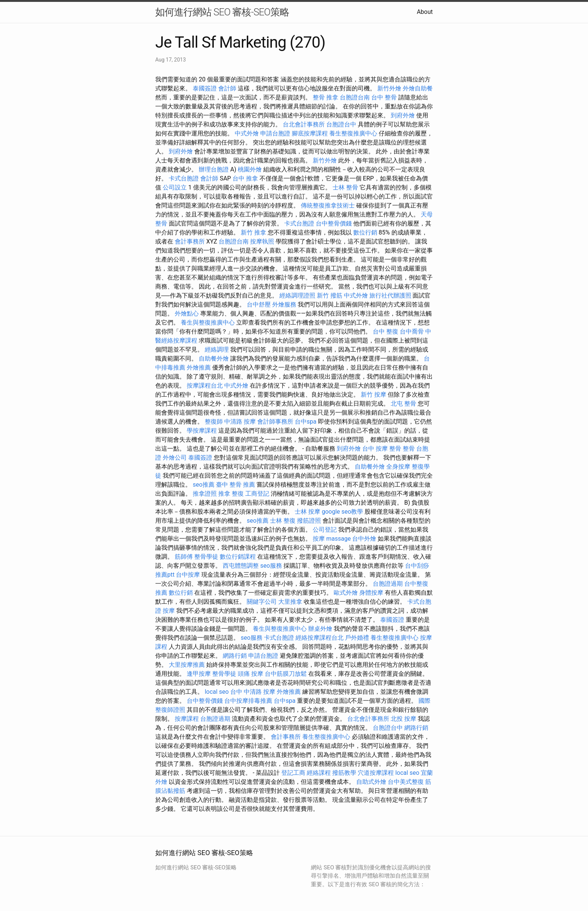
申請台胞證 (275, 133)
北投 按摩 (403, 719)
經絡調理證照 (297, 295)
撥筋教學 (344, 773)
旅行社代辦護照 (390, 295)
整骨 (409, 449)
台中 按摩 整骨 (382, 449)
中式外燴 (247, 133)
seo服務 (271, 566)
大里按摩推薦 (187, 665)
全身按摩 (398, 467)
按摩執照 (262, 241)
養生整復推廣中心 (353, 133)
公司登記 (325, 530)
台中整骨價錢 (334, 223)
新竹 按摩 (373, 395)
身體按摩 (371, 593)
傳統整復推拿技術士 (328, 205)
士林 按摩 (307, 512)
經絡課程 (319, 773)
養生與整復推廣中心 (208, 322)
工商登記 (257, 494)
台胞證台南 (355, 97)
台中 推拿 (245, 178)
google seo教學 (342, 512)
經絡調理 (217, 350)
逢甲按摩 (199, 674)
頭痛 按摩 (250, 674)
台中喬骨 (412, 331)
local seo (217, 692)
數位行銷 (365, 232)
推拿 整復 (231, 494)
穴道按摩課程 (376, 773)
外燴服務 (284, 304)
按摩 (319, 539)
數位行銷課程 (238, 557)
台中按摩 (188, 575)
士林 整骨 (345, 187)
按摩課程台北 (205, 386)
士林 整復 (283, 521)
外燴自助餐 (418, 88)
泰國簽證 (205, 88)
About (425, 12)
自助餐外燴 (214, 359)
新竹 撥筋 (330, 295)
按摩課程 (187, 719)
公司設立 (175, 187)
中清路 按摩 (240, 422)
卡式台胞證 (184, 178)
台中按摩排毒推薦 (248, 701)
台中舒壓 (259, 304)
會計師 (227, 88)
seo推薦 (204, 485)
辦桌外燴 (320, 629)
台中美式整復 (406, 782)
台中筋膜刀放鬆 (286, 674)
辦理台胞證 (214, 169)
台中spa (306, 422)
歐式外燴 (346, 593)
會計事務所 (190, 241)
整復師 (214, 422)
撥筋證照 (309, 521)
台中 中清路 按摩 (253, 692)
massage (338, 539)
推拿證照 (205, 494)
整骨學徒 (206, 557)
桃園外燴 (250, 169)
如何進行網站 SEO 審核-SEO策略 (222, 12)
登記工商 (293, 773)
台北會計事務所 (304, 124)
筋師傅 (184, 557)
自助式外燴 (371, 782)
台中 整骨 (384, 97)
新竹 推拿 (253, 232)
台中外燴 (364, 539)
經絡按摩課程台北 (319, 638)
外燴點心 (187, 313)
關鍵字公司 (262, 602)
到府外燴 (403, 115)
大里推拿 (290, 602)
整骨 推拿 (325, 97)
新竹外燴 (389, 88)
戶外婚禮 (357, 638)
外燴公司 (175, 458)
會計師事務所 (275, 422)
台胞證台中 (341, 124)
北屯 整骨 (403, 404)
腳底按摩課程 (310, 133)
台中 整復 (385, 331)
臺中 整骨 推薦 (235, 485)
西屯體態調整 (241, 566)
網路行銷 (235, 656)
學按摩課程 (202, 431)
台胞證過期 (388, 584)
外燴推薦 (199, 368)
